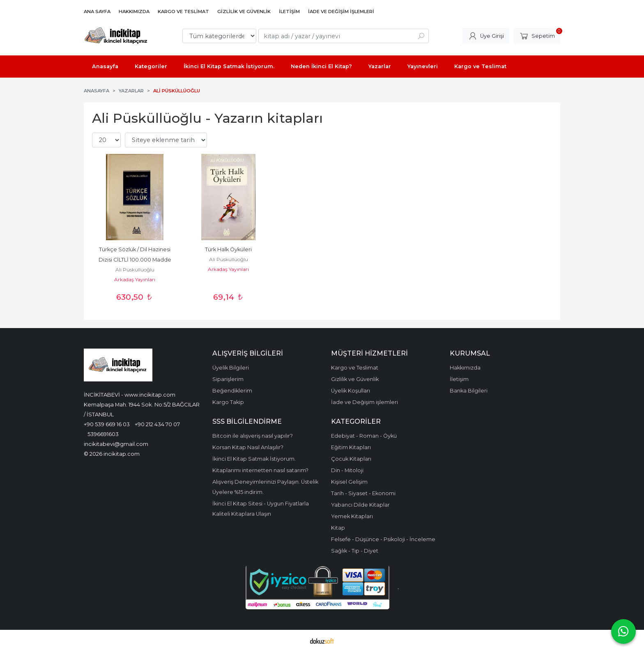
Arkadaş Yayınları (135, 279)
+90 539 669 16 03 (107, 424)
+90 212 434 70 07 (157, 424)
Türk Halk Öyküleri (228, 249)
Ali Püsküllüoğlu (135, 270)
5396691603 (103, 434)
